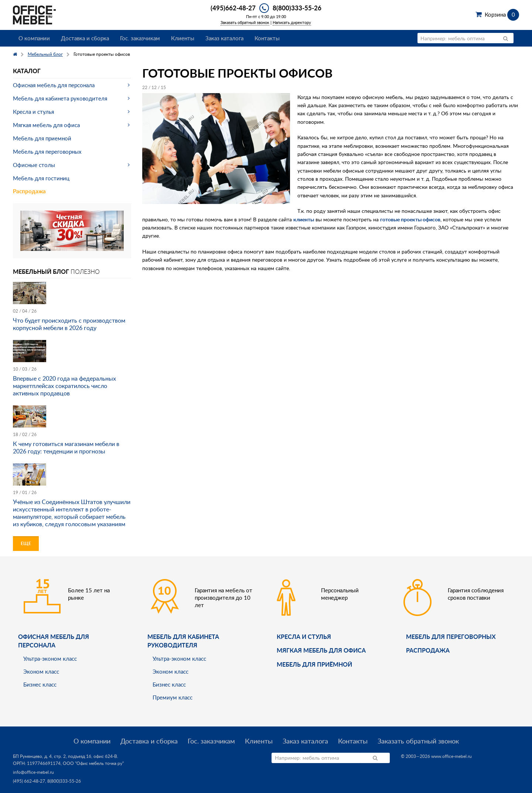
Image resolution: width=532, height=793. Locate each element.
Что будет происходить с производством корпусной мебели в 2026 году (69, 324)
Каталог (27, 71)
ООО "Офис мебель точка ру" (93, 763)
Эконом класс (41, 671)
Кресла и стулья (33, 112)
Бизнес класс (40, 684)
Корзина (502, 14)
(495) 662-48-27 (29, 781)
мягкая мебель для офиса (321, 650)
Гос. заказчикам (140, 38)
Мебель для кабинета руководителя (60, 98)
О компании (34, 38)
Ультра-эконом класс (50, 658)
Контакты (267, 38)
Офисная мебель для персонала (54, 85)
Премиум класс (173, 697)
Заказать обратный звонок (245, 22)
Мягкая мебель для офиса (46, 125)
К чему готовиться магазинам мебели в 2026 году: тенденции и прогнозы (66, 447)
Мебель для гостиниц (41, 178)
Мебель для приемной (42, 138)
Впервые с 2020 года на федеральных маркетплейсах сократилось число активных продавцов (64, 386)
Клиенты (183, 38)
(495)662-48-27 (233, 8)
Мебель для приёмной (314, 664)
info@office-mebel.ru (33, 772)
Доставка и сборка (85, 38)
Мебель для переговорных (47, 152)
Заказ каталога (224, 38)
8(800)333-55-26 (297, 8)
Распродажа (29, 191)
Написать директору (292, 22)
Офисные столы (34, 165)
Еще (26, 543)
